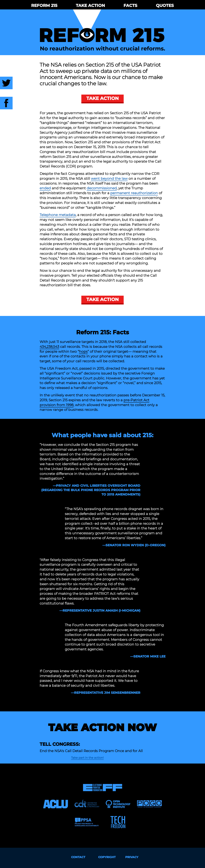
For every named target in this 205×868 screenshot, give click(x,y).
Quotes (165, 5)
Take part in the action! (87, 758)
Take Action (90, 5)
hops (83, 352)
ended (45, 188)
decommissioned (102, 188)
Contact (78, 857)
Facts (130, 5)
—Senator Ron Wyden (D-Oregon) (134, 545)
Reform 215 (44, 5)
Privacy (132, 857)
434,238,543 (49, 347)
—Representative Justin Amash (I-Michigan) (100, 611)
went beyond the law (109, 179)
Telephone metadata (58, 215)
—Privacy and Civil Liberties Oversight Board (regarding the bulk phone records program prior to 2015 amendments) (91, 490)
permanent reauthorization (134, 193)
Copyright (107, 857)
